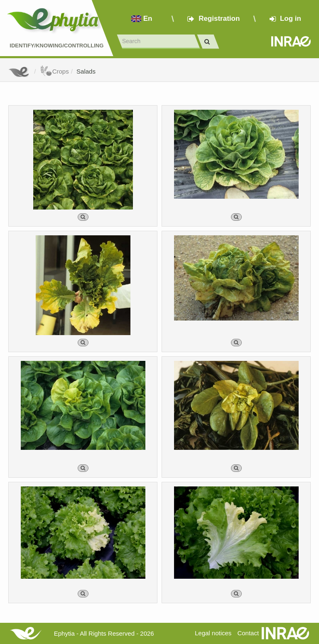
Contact (248, 633)
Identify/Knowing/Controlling (56, 46)
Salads (86, 71)
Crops (54, 71)
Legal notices (213, 633)
